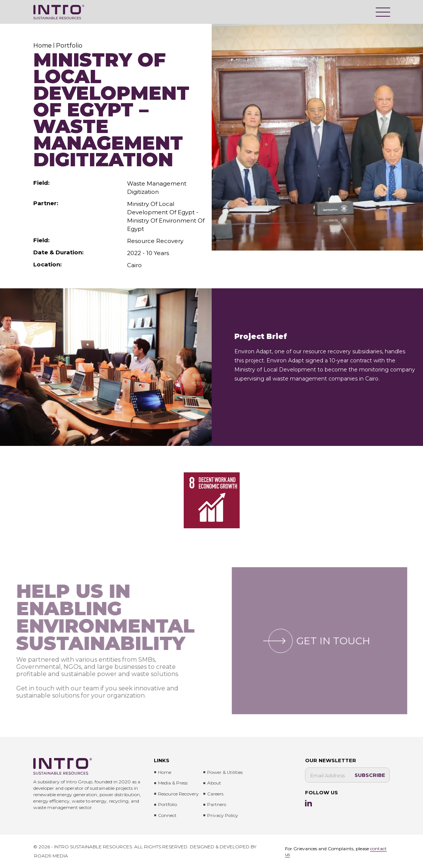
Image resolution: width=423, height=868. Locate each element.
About (214, 783)
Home (165, 772)
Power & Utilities (225, 772)
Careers (215, 794)
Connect (167, 815)
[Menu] (383, 12)
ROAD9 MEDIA (51, 856)
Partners (217, 804)
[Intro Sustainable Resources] (59, 12)
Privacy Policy (223, 815)
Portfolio (167, 804)
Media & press (173, 783)
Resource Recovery (178, 794)
